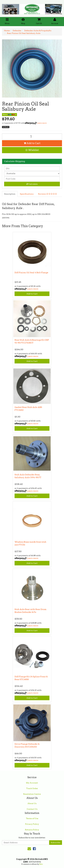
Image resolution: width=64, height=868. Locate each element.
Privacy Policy (32, 824)
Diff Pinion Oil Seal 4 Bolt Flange (31, 273)
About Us (32, 803)
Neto (41, 864)
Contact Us (32, 809)
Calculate (32, 184)
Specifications (27, 194)
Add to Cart (32, 143)
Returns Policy (32, 830)
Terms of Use (32, 818)
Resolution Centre (32, 794)
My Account (32, 783)
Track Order (32, 788)
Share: (9, 115)
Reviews (47, 194)
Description (10, 194)
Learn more (42, 123)
